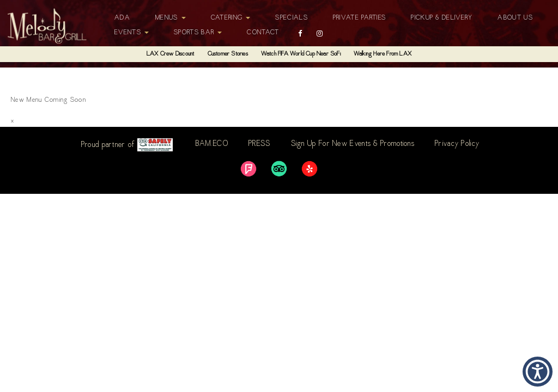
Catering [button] (231, 18)
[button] (538, 372)
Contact (263, 33)
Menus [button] (171, 18)
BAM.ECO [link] (212, 144)
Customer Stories (228, 54)
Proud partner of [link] (127, 145)
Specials (291, 18)
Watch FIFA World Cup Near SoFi (301, 54)
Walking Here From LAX (383, 54)
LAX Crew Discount (170, 54)
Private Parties (360, 18)
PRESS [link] (260, 144)
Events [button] (132, 33)
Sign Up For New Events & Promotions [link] (353, 144)
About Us (515, 18)
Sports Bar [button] (198, 33)
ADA (122, 18)
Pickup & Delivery (442, 18)
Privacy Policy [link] (457, 144)
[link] (248, 169)
